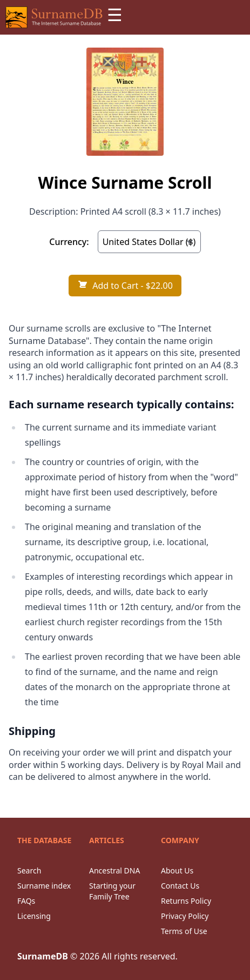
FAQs (26, 901)
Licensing (34, 916)
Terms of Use (184, 931)
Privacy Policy (185, 916)
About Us (177, 870)
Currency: (69, 242)
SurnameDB (43, 956)
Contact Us (180, 886)
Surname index (44, 886)
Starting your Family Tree (112, 891)
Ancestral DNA (114, 870)
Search (29, 870)
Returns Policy (186, 901)
